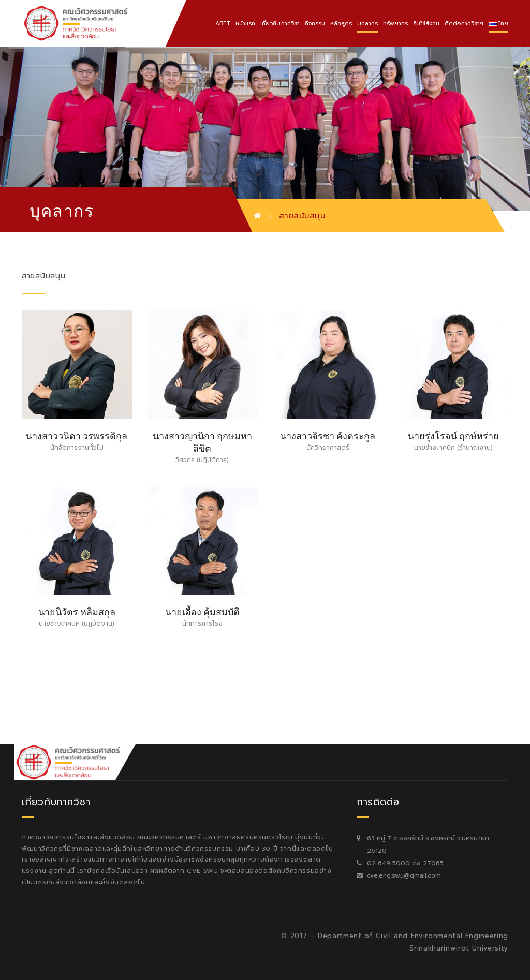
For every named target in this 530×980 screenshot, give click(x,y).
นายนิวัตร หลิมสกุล (77, 611)
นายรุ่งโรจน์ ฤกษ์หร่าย (453, 435)
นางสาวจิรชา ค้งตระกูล (328, 435)
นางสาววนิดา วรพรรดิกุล (77, 435)
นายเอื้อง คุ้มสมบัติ (202, 611)
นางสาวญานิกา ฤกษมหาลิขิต (202, 441)
